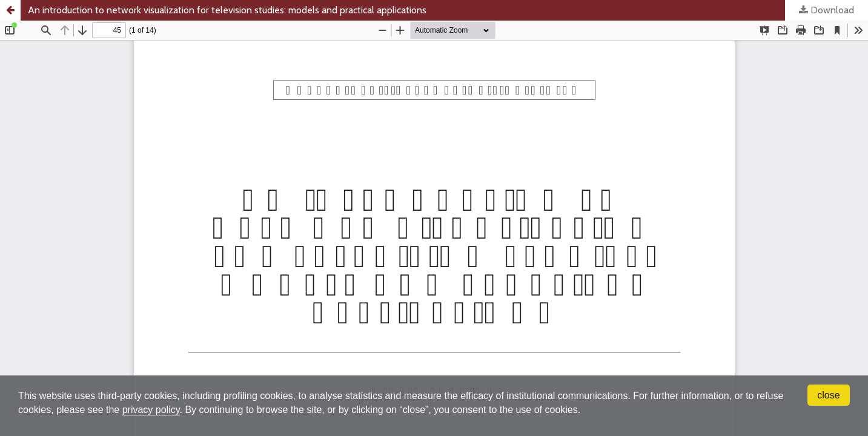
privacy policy (151, 410)
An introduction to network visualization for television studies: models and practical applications (227, 10)
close (828, 395)
